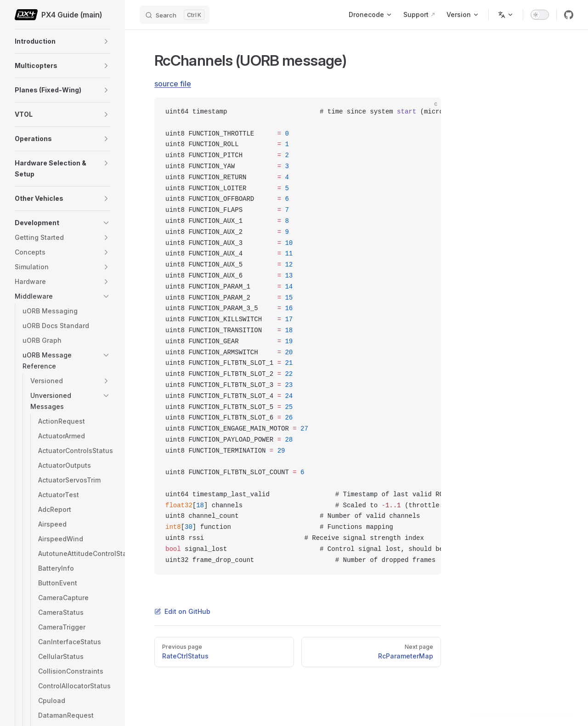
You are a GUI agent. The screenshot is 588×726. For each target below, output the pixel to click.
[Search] (175, 15)
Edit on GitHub (182, 611)
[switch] (540, 15)
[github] (569, 15)
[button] (106, 41)
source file (173, 84)
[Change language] (506, 15)
